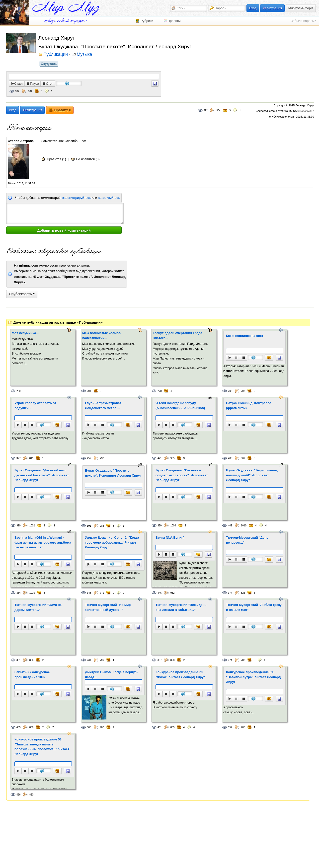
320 (160, 526)
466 (19, 795)
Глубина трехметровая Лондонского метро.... (103, 405)
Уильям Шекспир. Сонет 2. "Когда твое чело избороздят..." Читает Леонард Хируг (112, 542)
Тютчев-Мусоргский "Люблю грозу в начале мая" (254, 607)
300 (89, 727)
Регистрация (272, 8)
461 (160, 727)
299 (19, 391)
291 (89, 391)
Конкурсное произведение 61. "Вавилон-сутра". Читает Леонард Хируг (253, 677)
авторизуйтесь (109, 198)
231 (89, 660)
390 (19, 526)
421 (160, 458)
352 (230, 727)
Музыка (84, 55)
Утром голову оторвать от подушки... (35, 405)
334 (19, 593)
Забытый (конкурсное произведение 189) (32, 675)
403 (230, 458)
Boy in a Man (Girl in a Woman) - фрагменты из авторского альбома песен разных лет (43, 542)
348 (89, 593)
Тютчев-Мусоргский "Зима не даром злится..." (38, 607)
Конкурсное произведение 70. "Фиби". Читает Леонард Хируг (180, 675)
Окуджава (49, 64)
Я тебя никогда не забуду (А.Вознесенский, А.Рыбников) (180, 405)
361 (19, 660)
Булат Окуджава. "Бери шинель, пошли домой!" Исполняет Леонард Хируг (252, 475)
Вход (253, 8)
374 (230, 593)
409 (230, 526)
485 (19, 727)
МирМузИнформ (301, 8)
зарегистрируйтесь (77, 198)
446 (160, 593)
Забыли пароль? (303, 21)
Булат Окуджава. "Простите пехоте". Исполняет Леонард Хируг (113, 473)
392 (17, 91)
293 (230, 391)
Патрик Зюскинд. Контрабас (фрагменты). (249, 405)
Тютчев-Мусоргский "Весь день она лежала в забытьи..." (181, 607)
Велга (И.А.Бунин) (170, 538)
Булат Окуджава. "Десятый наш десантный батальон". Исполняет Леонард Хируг (42, 475)
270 (160, 391)
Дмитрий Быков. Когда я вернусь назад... (112, 675)
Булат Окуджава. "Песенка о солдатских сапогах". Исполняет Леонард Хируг (182, 475)
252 (89, 458)
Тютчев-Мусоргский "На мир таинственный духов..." (108, 607)
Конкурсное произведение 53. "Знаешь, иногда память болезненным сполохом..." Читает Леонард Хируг (42, 747)
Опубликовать (22, 294)
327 (19, 458)
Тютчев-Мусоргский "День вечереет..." (247, 540)
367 (160, 660)
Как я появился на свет (245, 336)
